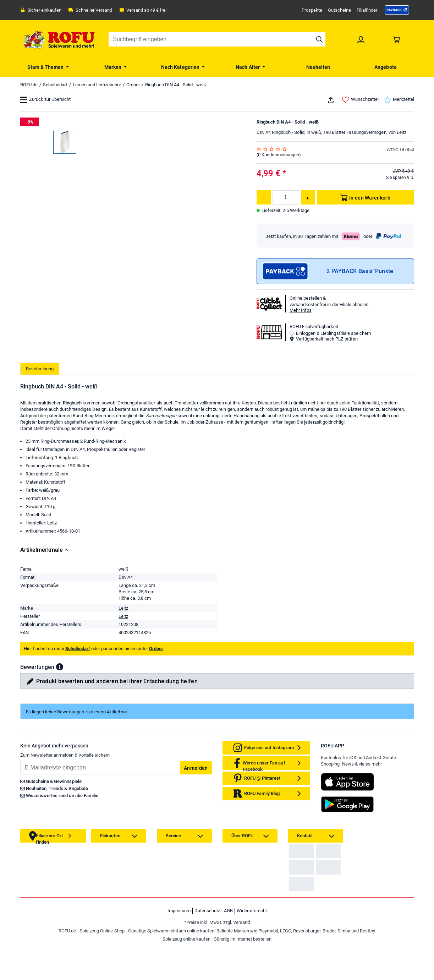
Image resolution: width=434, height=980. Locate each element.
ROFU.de (29, 85)
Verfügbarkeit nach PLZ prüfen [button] (324, 339)
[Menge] (286, 197)
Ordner (133, 85)
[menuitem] (49, 66)
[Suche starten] (319, 39)
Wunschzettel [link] (360, 100)
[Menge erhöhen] (308, 197)
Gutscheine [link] (339, 10)
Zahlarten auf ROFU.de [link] (314, 858)
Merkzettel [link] (399, 100)
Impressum (179, 946)
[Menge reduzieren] (264, 197)
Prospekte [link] (312, 10)
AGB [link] (228, 946)
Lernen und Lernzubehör (97, 85)
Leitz (123, 609)
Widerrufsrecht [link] (252, 946)
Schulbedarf (55, 85)
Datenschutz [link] (207, 946)
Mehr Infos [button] (301, 310)
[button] (60, 668)
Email (20, 762)
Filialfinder (367, 10)
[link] (397, 10)
